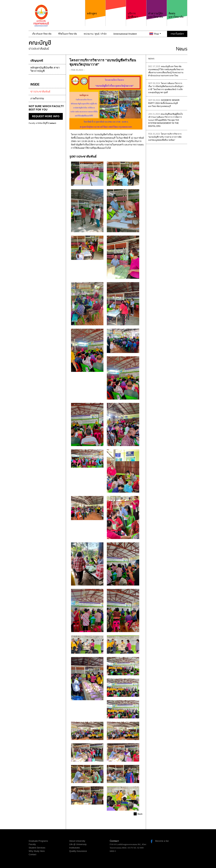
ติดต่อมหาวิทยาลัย (177, 9)
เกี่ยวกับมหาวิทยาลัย (42, 34)
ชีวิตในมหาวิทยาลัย (68, 34)
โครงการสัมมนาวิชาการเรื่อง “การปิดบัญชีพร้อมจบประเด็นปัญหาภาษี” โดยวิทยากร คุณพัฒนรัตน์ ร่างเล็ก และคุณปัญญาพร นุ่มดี (166, 88)
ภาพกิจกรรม (37, 98)
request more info (46, 116)
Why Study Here (37, 851)
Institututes (75, 848)
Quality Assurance (78, 851)
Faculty (32, 844)
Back (140, 814)
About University (77, 841)
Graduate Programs (38, 841)
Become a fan (162, 841)
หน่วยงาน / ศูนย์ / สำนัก (95, 34)
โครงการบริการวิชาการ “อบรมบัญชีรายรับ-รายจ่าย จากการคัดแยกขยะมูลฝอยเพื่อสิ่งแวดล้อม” (165, 137)
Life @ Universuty (78, 844)
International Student (125, 34)
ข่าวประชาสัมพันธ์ (40, 92)
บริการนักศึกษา (136, 9)
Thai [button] (157, 34)
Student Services (37, 848)
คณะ (116, 12)
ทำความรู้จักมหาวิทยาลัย (157, 9)
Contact (32, 854)
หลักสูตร (95, 8)
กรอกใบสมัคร (177, 34)
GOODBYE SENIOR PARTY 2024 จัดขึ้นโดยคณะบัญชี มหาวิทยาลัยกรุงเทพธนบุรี (164, 103)
